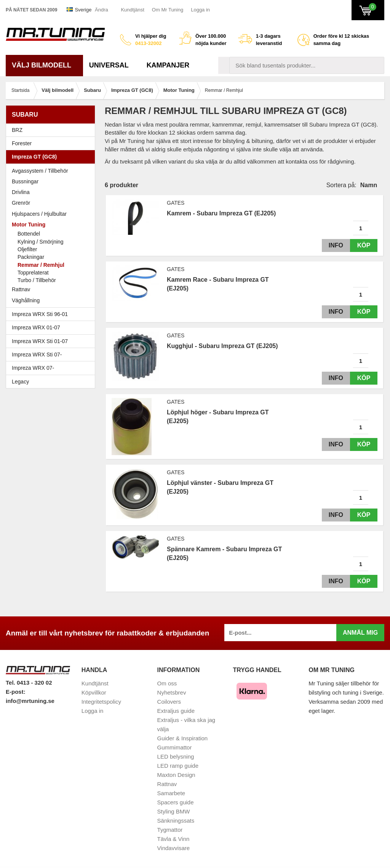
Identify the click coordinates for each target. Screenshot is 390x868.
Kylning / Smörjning (41, 242)
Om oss (167, 683)
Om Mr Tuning (168, 10)
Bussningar (25, 181)
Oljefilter (27, 249)
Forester (52, 143)
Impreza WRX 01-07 (52, 327)
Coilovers (169, 702)
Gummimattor (175, 747)
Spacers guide (176, 802)
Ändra (101, 10)
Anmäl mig (360, 633)
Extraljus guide (176, 711)
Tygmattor (170, 830)
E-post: (16, 692)
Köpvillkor (94, 692)
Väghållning (26, 300)
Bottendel (29, 234)
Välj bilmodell (44, 65)
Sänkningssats (176, 821)
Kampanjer (168, 65)
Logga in (200, 10)
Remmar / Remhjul (41, 265)
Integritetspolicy (101, 702)
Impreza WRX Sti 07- (52, 355)
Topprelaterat (33, 273)
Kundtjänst (132, 10)
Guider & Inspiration (183, 738)
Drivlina (21, 192)
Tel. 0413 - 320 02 (29, 683)
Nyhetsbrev (172, 692)
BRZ (17, 130)
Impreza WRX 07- (52, 368)
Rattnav (21, 289)
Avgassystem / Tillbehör (40, 171)
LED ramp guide (178, 766)
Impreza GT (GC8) (52, 157)
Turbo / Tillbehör (37, 280)
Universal (112, 65)
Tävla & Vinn (173, 839)
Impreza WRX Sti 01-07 (52, 341)
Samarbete (171, 793)
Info (334, 245)
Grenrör (21, 203)
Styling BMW (174, 811)
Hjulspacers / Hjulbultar (39, 214)
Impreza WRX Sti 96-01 (52, 314)
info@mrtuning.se (30, 701)
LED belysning (176, 756)
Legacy (52, 382)
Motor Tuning (52, 225)
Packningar (31, 257)
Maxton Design (176, 775)
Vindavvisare (174, 848)
